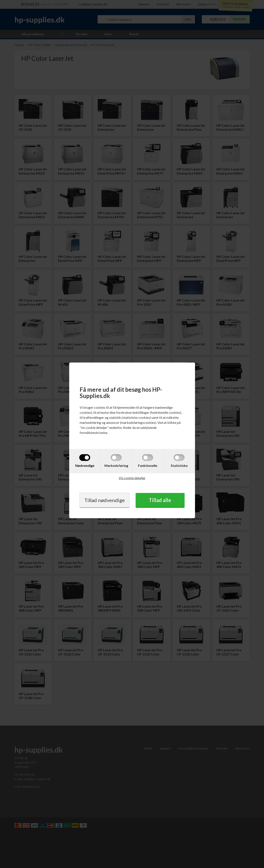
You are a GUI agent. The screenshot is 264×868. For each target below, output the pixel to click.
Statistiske (179, 465)
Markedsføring (116, 465)
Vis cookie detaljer (132, 478)
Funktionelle (148, 465)
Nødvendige (85, 465)
